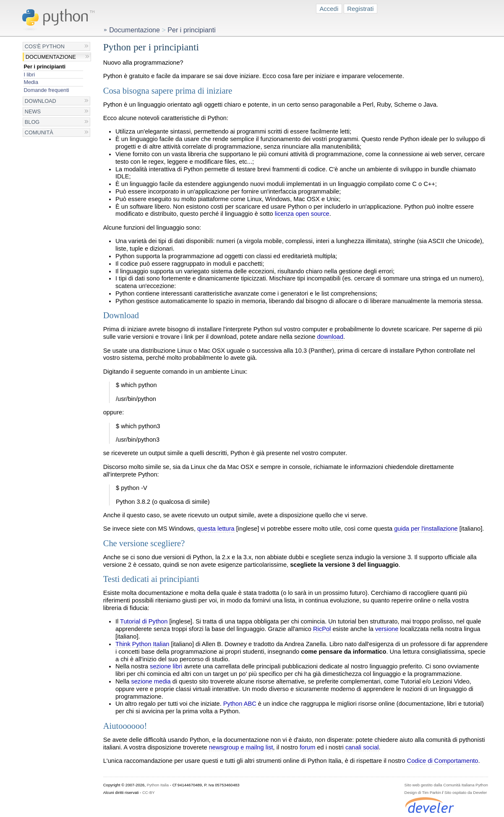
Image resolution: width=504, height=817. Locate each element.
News (33, 111)
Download (40, 101)
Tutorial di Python (144, 621)
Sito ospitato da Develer (466, 792)
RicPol (322, 629)
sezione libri (166, 666)
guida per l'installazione (426, 529)
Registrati (360, 9)
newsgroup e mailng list (241, 747)
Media (31, 82)
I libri (29, 75)
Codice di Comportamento (443, 761)
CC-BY (149, 792)
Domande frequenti (46, 90)
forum (307, 747)
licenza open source (302, 214)
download (330, 337)
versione (387, 629)
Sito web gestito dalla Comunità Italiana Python (446, 785)
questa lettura (216, 529)
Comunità (39, 132)
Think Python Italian (142, 644)
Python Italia (158, 785)
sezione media (151, 681)
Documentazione (51, 57)
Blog (32, 122)
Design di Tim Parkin (423, 792)
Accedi (329, 9)
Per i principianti (44, 67)
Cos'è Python (45, 46)
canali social (362, 747)
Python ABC (240, 704)
